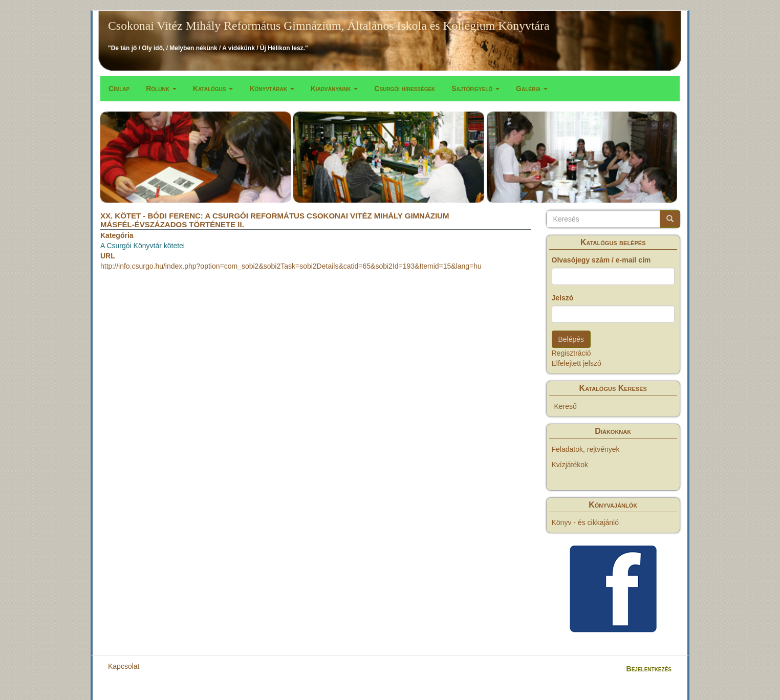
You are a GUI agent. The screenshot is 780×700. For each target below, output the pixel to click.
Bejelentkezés (649, 669)
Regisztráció (571, 353)
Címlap (119, 89)
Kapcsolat (124, 666)
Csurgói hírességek (405, 89)
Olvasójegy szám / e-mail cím (601, 260)
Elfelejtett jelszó (577, 363)
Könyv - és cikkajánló (586, 522)
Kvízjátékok (570, 465)
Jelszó (563, 298)
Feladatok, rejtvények (586, 449)
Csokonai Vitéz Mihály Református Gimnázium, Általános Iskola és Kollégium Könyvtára (329, 26)
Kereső (566, 406)
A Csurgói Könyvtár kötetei (143, 246)
